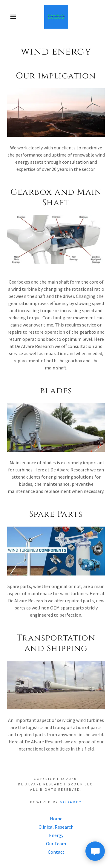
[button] (9, 17)
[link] (56, 17)
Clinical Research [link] (56, 827)
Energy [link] (56, 835)
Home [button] (56, 819)
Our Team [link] (56, 844)
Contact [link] (56, 852)
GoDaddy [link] (71, 802)
